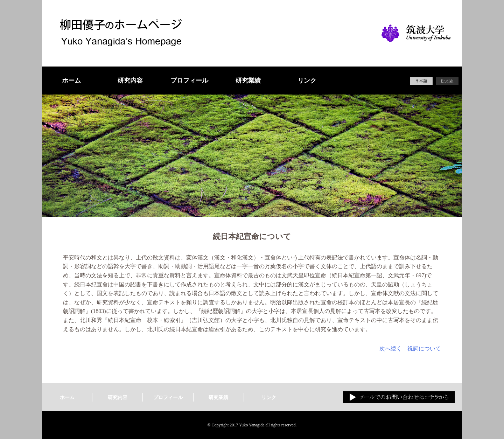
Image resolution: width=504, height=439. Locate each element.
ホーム (71, 81)
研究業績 (248, 81)
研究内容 (130, 81)
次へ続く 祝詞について (410, 349)
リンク (307, 81)
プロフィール (189, 81)
